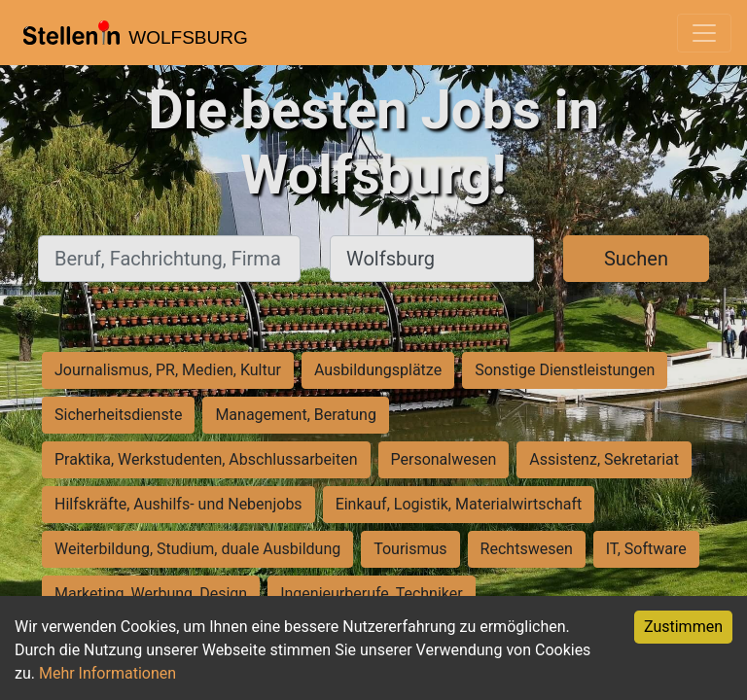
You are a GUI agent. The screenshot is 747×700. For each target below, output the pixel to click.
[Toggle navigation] (704, 33)
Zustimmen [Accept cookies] (683, 627)
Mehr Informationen (107, 673)
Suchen (636, 259)
